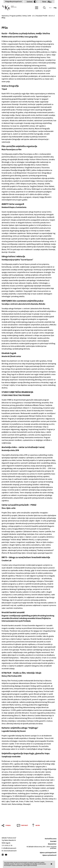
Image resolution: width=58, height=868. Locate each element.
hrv (50, 8)
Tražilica (46, 8)
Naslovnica (5, 16)
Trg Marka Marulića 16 (9, 840)
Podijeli (8, 825)
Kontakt (53, 841)
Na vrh (38, 825)
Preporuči (25, 825)
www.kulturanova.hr (10, 851)
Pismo (47, 2)
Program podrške (16, 16)
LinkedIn (3, 855)
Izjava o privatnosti (49, 855)
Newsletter (52, 844)
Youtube (6, 855)
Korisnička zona (51, 839)
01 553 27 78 (8, 845)
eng (55, 8)
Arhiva (25, 16)
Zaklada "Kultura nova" (9, 8)
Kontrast (31, 2)
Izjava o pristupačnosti (48, 853)
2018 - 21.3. (31, 16)
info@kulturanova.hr (10, 848)
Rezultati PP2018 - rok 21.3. (45, 16)
